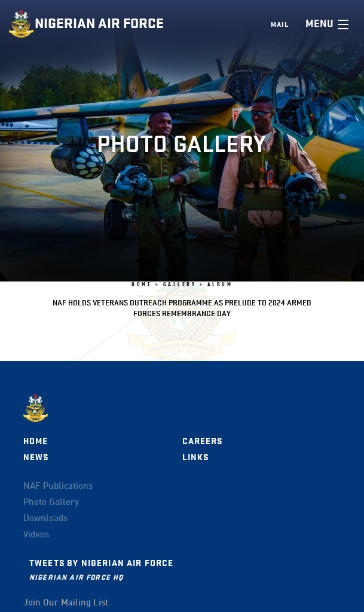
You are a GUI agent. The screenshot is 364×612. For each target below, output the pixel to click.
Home (36, 441)
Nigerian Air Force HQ (76, 577)
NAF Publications (58, 486)
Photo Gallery (51, 503)
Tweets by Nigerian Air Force (101, 563)
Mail (280, 25)
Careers (203, 441)
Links (196, 458)
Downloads (45, 519)
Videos (36, 535)
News (36, 458)
